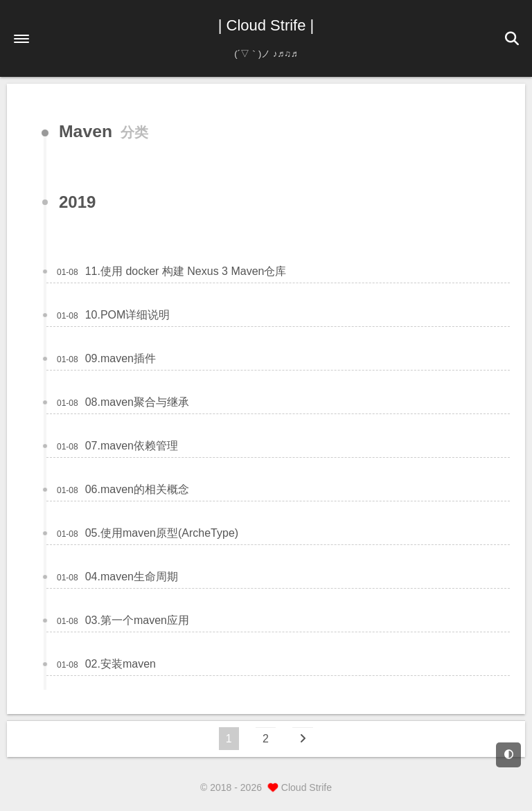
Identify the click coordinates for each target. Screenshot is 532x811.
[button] (21, 39)
